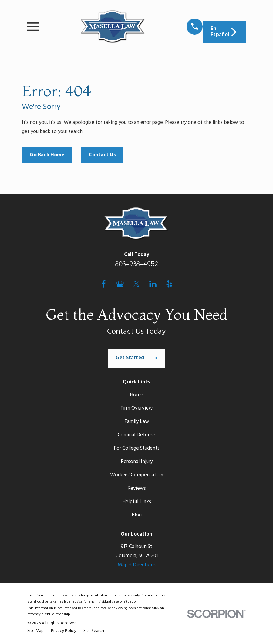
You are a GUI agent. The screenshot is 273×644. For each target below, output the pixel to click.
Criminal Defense (136, 435)
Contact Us (102, 155)
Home (136, 395)
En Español (224, 32)
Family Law (137, 422)
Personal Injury (137, 462)
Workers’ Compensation (137, 475)
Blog (137, 515)
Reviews (137, 488)
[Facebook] (104, 284)
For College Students (137, 448)
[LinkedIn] (153, 284)
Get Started (136, 358)
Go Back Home (47, 155)
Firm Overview (136, 408)
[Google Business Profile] (120, 284)
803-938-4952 (137, 264)
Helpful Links (137, 502)
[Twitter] (136, 284)
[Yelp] (169, 284)
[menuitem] (35, 631)
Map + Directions (137, 565)
